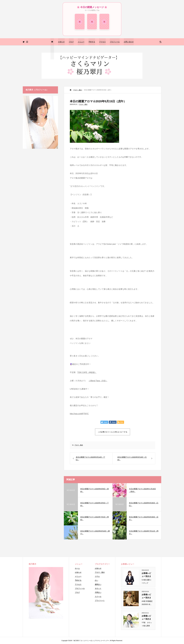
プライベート (100, 600)
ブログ (71, 42)
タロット (98, 588)
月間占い (98, 592)
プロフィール (115, 42)
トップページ (52, 49)
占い (96, 580)
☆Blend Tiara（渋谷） (98, 381)
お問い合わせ (129, 42)
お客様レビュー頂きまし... (146, 575)
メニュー (81, 42)
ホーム (77, 568)
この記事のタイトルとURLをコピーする (113, 432)
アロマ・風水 (83, 104)
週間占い (98, 584)
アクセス (102, 42)
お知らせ (61, 42)
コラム (97, 576)
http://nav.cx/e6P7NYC (79, 414)
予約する (92, 42)
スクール (98, 596)
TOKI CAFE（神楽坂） (87, 372)
